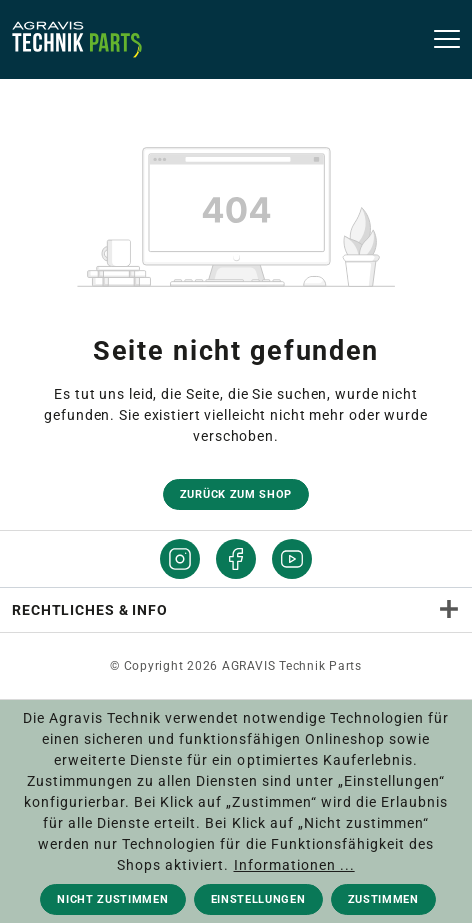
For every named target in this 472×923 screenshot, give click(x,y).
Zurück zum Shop (236, 494)
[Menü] (440, 40)
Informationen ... (294, 865)
